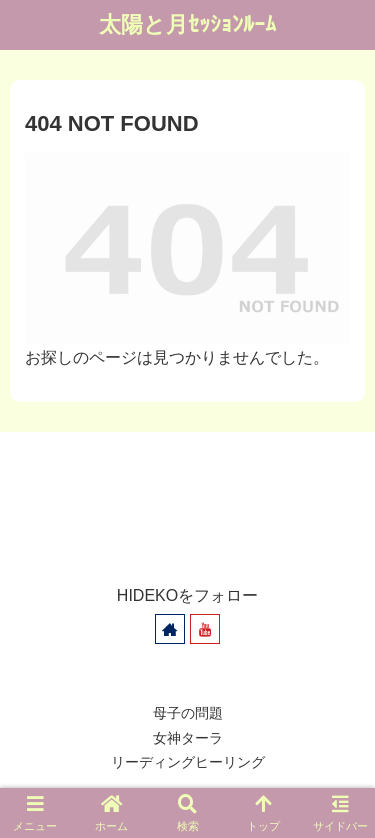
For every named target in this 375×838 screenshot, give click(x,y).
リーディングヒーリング (188, 762)
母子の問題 (188, 713)
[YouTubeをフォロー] (205, 629)
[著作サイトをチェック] (170, 629)
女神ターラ (188, 738)
